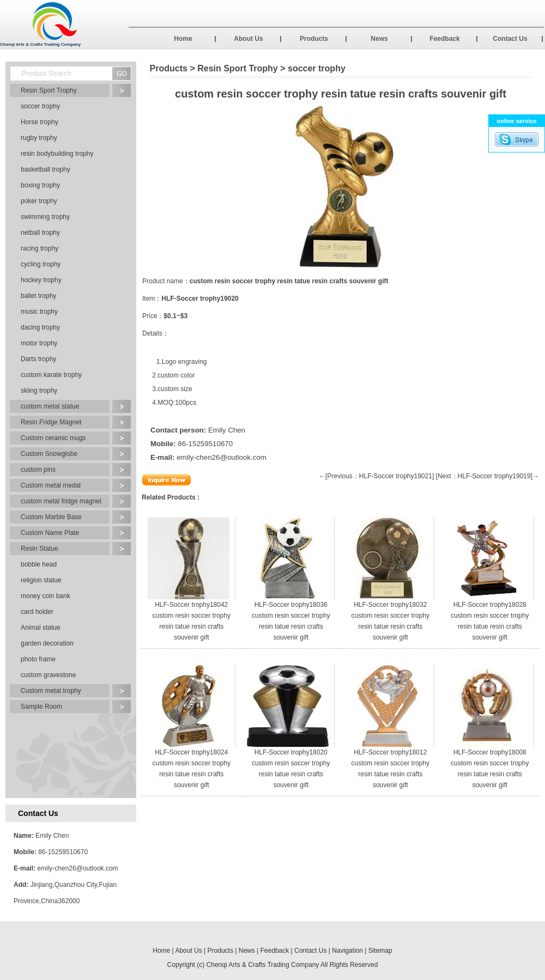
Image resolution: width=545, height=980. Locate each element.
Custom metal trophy (51, 691)
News (379, 39)
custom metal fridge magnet (61, 501)
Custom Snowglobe (49, 454)
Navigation (347, 951)
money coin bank (46, 596)
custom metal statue (50, 406)
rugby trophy (39, 138)
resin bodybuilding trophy (57, 154)
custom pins (38, 470)
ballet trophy (38, 296)
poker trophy (39, 201)
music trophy (39, 312)
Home (183, 39)
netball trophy (40, 233)
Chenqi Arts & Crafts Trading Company (263, 965)
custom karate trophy (51, 375)
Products (314, 39)
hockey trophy (41, 280)
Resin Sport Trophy (49, 90)
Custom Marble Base (51, 517)
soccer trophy (40, 106)
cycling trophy (41, 264)
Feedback (444, 39)
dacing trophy (40, 327)
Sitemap (380, 951)
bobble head (39, 564)
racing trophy (40, 248)
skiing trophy (39, 391)
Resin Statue (40, 549)
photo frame (38, 659)
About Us (248, 39)
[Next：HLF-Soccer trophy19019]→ (488, 476)
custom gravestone (48, 675)
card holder (37, 612)
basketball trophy (46, 169)
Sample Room (41, 707)
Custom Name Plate (50, 533)
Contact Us (510, 39)
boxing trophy (40, 185)
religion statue (41, 580)
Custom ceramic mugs (53, 438)
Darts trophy (38, 359)
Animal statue (41, 628)
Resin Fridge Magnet (51, 422)
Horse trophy (40, 122)
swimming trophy (45, 217)
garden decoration (47, 643)
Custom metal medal (51, 485)
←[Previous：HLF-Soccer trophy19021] (376, 476)
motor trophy (39, 343)
